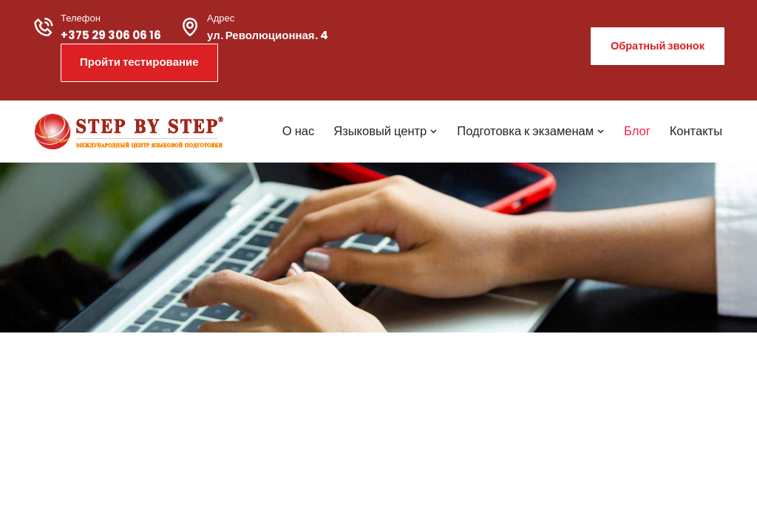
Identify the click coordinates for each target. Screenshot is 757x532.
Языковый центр (386, 131)
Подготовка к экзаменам (531, 131)
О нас (298, 131)
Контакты (696, 131)
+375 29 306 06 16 (111, 35)
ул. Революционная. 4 (268, 35)
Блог (637, 131)
